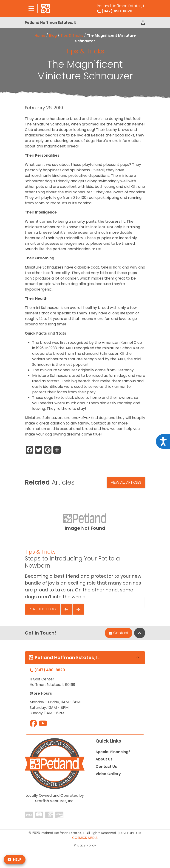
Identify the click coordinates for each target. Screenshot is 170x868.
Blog (53, 35)
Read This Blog (42, 609)
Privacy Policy (85, 845)
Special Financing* (113, 752)
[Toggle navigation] (31, 8)
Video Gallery (108, 774)
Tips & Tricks (72, 35)
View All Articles (126, 482)
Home (40, 35)
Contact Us (106, 767)
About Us (104, 759)
